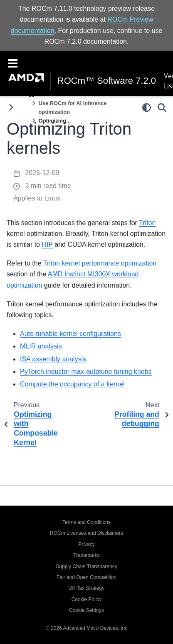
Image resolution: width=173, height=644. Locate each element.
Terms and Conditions (86, 522)
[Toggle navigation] (13, 63)
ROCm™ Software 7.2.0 (107, 81)
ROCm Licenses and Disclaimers (86, 533)
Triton (147, 223)
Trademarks (86, 555)
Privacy (86, 544)
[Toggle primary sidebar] (11, 107)
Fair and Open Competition (86, 577)
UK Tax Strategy (86, 588)
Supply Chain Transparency (86, 566)
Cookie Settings (86, 610)
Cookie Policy (87, 599)
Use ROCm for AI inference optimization (73, 108)
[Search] (162, 107)
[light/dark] (147, 107)
